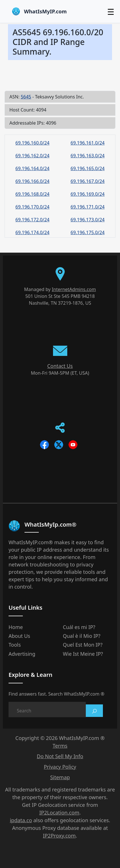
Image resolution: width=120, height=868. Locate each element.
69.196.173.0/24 (88, 220)
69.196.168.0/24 (32, 194)
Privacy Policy (60, 767)
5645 (26, 97)
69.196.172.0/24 (32, 220)
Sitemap (60, 777)
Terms (60, 746)
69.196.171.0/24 (88, 207)
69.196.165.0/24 (88, 168)
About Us (19, 636)
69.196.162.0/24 (32, 156)
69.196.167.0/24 (88, 181)
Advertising (22, 654)
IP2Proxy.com (59, 836)
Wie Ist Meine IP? (83, 654)
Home (16, 627)
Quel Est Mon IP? (83, 645)
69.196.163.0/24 (88, 156)
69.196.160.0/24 (32, 143)
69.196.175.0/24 (88, 232)
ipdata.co (21, 820)
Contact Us (60, 366)
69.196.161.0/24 (88, 143)
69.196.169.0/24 (88, 194)
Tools (15, 645)
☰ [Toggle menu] (111, 12)
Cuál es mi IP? (79, 627)
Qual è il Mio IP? (82, 636)
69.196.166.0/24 (32, 181)
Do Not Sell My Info (60, 756)
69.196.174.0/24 (32, 232)
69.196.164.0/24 (32, 168)
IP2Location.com (59, 813)
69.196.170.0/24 (32, 207)
